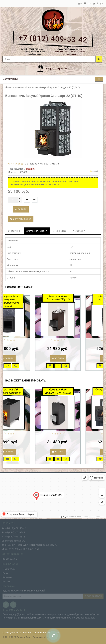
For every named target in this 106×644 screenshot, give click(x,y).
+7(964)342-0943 (15, 532)
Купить (21, 209)
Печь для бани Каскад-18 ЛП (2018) (72, 391)
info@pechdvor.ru (15, 540)
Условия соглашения (34, 633)
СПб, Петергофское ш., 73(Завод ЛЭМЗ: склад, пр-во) (70, 48)
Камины (7, 576)
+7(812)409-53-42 (16, 527)
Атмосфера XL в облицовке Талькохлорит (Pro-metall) (22, 301)
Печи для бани (17, 87)
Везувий (31, 169)
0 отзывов (31, 164)
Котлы (6, 581)
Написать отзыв (49, 164)
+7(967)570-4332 (15, 536)
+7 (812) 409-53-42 (53, 39)
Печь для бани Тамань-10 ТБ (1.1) (72, 298)
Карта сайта (10, 558)
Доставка (16, 633)
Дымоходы (9, 568)
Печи (5, 572)
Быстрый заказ (21, 219)
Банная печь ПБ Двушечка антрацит (22, 391)
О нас (5, 633)
